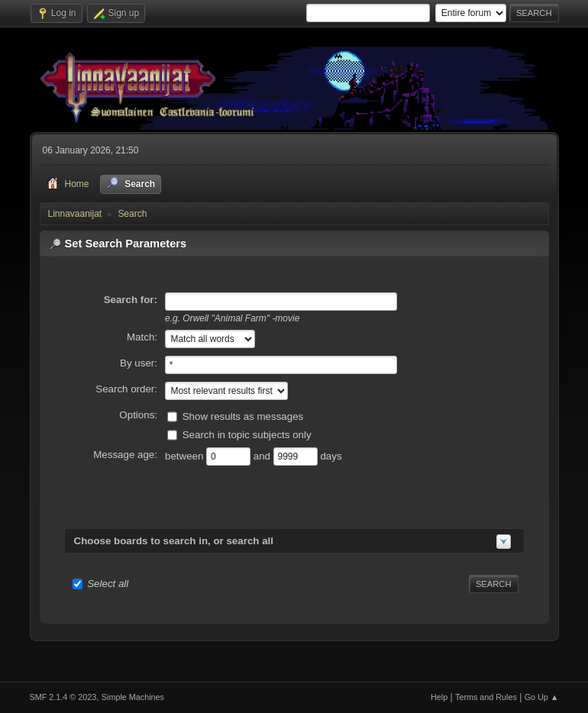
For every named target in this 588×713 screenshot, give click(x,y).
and (263, 456)
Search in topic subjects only (247, 435)
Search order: (126, 389)
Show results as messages (243, 416)
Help (439, 697)
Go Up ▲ (542, 697)
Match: (142, 337)
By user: (139, 363)
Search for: (131, 300)
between (186, 456)
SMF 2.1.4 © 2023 (63, 697)
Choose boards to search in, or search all (174, 541)
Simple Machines (133, 697)
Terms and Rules (486, 697)
